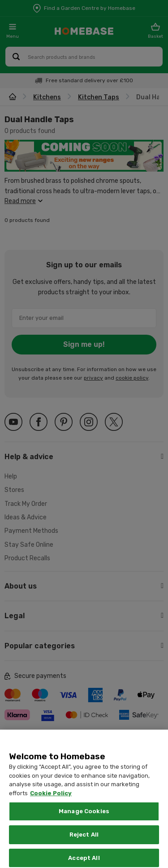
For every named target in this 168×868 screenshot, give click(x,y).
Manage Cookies (84, 824)
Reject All (84, 847)
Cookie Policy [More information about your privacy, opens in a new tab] (51, 806)
